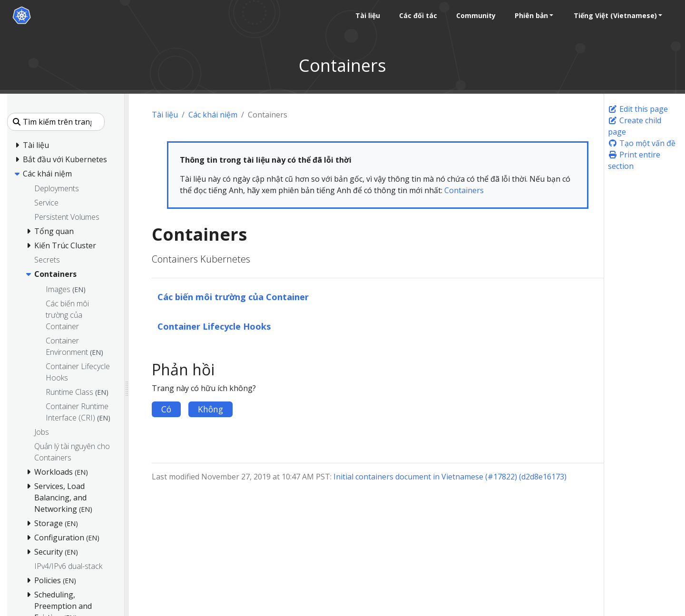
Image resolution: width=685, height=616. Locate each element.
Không (210, 409)
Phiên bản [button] (531, 15)
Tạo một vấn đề (642, 143)
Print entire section (634, 160)
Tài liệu (165, 115)
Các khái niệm (213, 115)
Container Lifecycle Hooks (214, 326)
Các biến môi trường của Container (233, 297)
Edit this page (638, 109)
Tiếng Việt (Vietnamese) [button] (615, 15)
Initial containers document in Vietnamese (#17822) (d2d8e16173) (450, 477)
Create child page (635, 126)
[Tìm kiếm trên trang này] (56, 122)
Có (166, 409)
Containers (464, 190)
